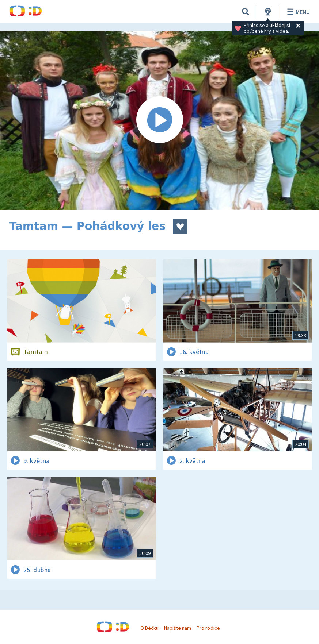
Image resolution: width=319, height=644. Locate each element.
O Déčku (149, 628)
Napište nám (178, 628)
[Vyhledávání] (246, 12)
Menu (297, 12)
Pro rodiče (208, 628)
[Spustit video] (159, 120)
